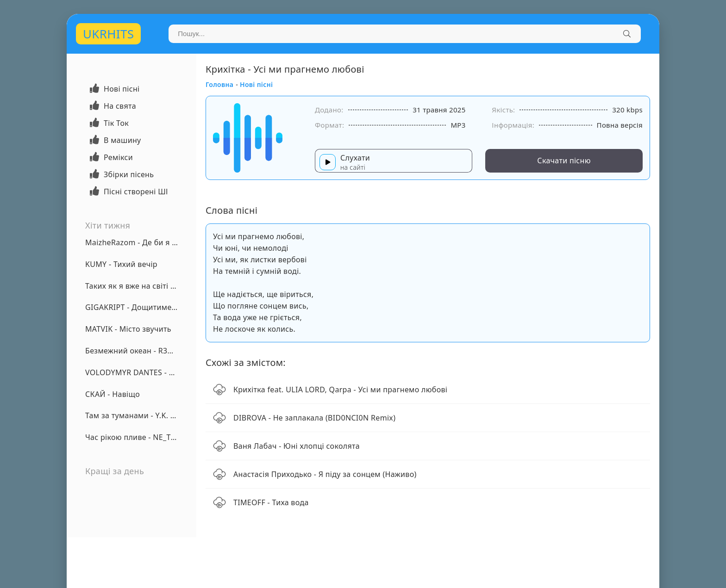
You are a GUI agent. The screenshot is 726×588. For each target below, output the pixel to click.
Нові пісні (122, 89)
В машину (122, 140)
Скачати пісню (564, 161)
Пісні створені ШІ (136, 192)
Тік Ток (116, 123)
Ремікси (118, 157)
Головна (219, 84)
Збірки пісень (129, 174)
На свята (120, 106)
